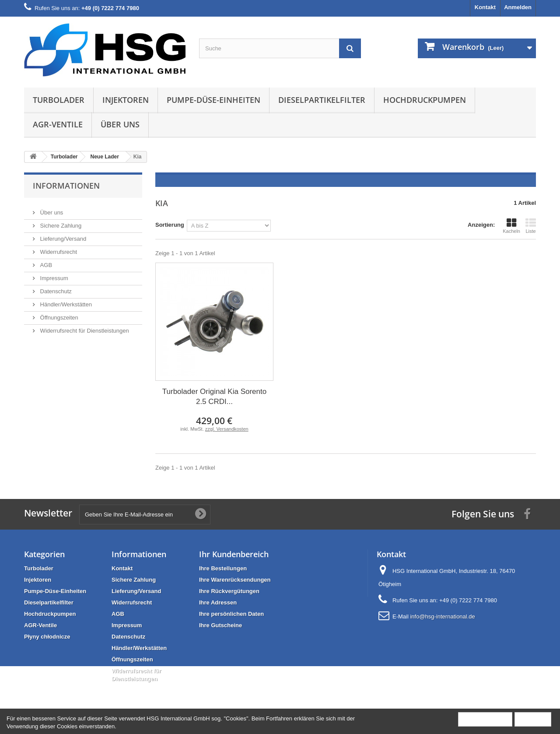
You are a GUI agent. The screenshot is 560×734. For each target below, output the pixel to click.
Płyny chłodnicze (47, 637)
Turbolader (59, 100)
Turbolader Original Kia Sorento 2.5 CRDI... (214, 397)
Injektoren (126, 100)
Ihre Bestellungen (223, 568)
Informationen (66, 186)
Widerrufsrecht (58, 248)
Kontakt (485, 7)
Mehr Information (485, 719)
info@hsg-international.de (442, 616)
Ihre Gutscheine (220, 625)
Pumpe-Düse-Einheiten (213, 100)
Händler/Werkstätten (65, 301)
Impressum (53, 275)
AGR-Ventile (58, 124)
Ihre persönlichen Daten (231, 614)
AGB (45, 262)
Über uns (120, 124)
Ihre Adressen (218, 602)
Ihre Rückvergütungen (229, 591)
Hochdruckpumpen (425, 100)
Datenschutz (55, 288)
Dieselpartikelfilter (322, 100)
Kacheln (511, 226)
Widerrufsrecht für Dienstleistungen (84, 327)
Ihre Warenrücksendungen (235, 580)
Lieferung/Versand (62, 235)
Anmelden (518, 7)
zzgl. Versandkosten (227, 429)
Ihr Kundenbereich (234, 554)
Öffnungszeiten (58, 314)
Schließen (533, 719)
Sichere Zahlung (60, 222)
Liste (531, 226)
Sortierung (170, 225)
